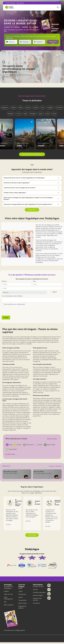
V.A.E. (43, 108)
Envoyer (6, 318)
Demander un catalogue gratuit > (55, 27)
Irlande (14, 108)
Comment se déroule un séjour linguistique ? (17, 183)
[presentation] (13, 311)
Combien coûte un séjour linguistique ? (15, 193)
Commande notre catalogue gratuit (14, 630)
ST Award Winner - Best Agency (15, 3)
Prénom (4, 281)
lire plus (8, 525)
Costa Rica (59, 108)
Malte (21, 108)
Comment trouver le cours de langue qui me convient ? (20, 188)
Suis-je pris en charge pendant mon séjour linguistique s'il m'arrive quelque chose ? (28, 204)
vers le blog (32, 535)
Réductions (6, 466)
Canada (36, 108)
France (19, 114)
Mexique (11, 114)
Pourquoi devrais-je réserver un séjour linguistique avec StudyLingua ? (24, 178)
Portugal (33, 114)
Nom (34, 281)
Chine (54, 114)
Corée (47, 114)
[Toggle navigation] (58, 7)
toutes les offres (52, 439)
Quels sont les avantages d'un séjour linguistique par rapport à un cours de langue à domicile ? (28, 198)
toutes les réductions (55, 466)
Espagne (50, 108)
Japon (41, 114)
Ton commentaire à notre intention (12, 296)
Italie (25, 114)
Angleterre (5, 108)
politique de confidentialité (17, 304)
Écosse (28, 108)
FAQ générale (32, 210)
